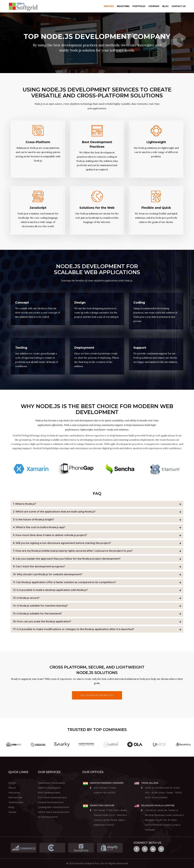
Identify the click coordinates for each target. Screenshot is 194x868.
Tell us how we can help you (97, 695)
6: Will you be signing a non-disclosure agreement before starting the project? (62, 543)
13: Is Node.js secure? (26, 598)
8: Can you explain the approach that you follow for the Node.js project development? (67, 559)
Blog (165, 6)
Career (12, 812)
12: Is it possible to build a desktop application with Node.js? (50, 590)
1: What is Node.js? (24, 504)
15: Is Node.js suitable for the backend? (37, 614)
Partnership (15, 797)
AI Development (48, 817)
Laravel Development (51, 802)
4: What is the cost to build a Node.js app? (39, 527)
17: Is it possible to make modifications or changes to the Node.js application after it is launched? (74, 629)
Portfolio (139, 6)
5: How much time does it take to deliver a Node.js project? (50, 535)
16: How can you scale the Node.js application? (42, 621)
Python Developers (49, 788)
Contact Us (179, 6)
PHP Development (49, 793)
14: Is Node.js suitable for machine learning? (40, 606)
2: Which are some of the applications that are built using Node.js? (54, 512)
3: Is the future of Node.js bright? (33, 520)
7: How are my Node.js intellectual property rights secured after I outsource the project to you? (73, 551)
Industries (123, 6)
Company (154, 6)
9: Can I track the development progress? (39, 566)
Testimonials (16, 802)
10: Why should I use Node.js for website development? (48, 574)
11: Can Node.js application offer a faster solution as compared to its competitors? (64, 582)
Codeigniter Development (53, 807)
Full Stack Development (52, 797)
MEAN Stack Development (54, 812)
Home (12, 783)
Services (109, 6)
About (12, 788)
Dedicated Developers (51, 783)
